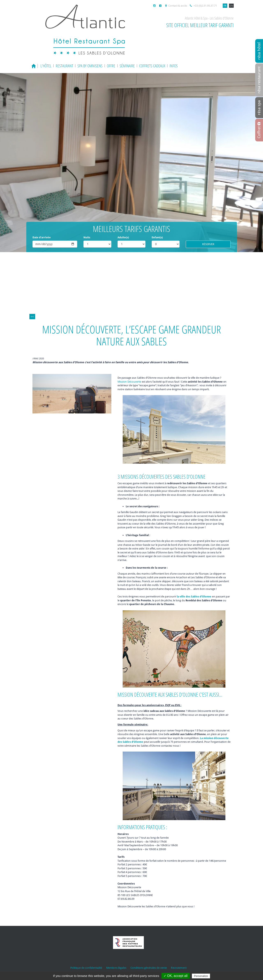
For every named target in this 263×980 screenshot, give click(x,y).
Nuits (87, 237)
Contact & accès (176, 6)
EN (231, 6)
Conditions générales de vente (149, 968)
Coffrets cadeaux (152, 66)
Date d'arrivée (42, 237)
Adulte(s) (123, 237)
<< (32, 317)
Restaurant (64, 66)
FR (225, 6)
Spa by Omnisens (90, 66)
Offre (111, 66)
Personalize (201, 976)
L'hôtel (46, 66)
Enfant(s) (157, 237)
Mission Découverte (129, 382)
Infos (174, 66)
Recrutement (179, 968)
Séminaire (127, 66)
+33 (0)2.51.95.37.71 (203, 6)
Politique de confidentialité (86, 968)
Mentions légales (116, 968)
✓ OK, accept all (176, 976)
